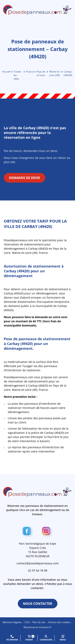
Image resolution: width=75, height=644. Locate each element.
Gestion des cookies (59, 622)
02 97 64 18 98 (38, 570)
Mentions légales (12, 622)
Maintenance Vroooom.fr (37, 627)
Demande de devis (24, 178)
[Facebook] (28, 532)
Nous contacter (38, 604)
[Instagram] (47, 532)
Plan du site (39, 622)
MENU (63, 638)
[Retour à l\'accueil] (37, 10)
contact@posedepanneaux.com (38, 563)
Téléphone (12, 638)
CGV (27, 622)
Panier (30, 638)
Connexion (46, 638)
